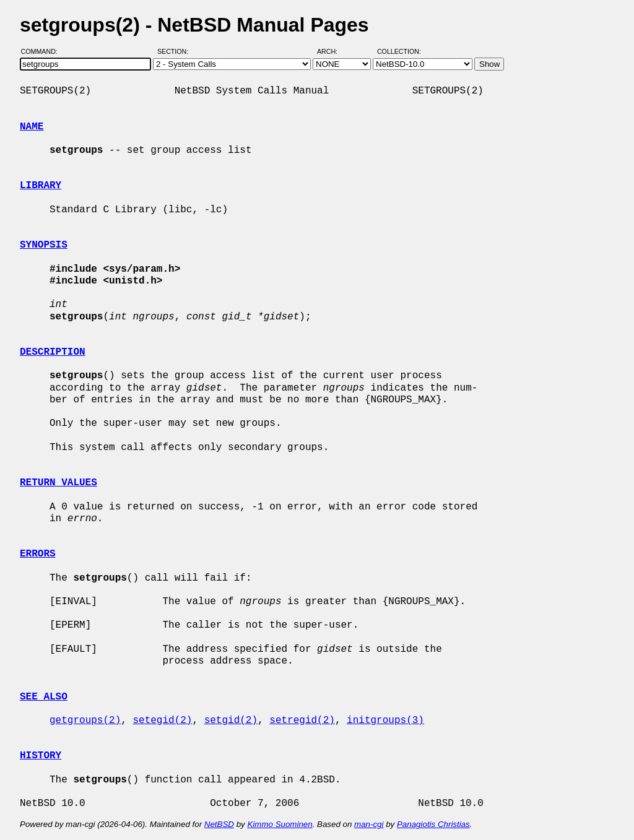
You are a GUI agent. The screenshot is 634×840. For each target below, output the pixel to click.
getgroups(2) (85, 721)
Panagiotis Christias (433, 824)
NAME (32, 127)
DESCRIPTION (53, 352)
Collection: (399, 51)
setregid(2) (302, 721)
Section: (176, 51)
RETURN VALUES (59, 483)
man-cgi (369, 824)
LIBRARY (41, 186)
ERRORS (38, 554)
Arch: (333, 51)
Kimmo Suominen (280, 824)
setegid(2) (162, 721)
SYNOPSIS (44, 245)
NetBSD (219, 824)
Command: (43, 51)
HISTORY (41, 756)
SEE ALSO (44, 697)
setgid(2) (231, 721)
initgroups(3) (385, 721)
